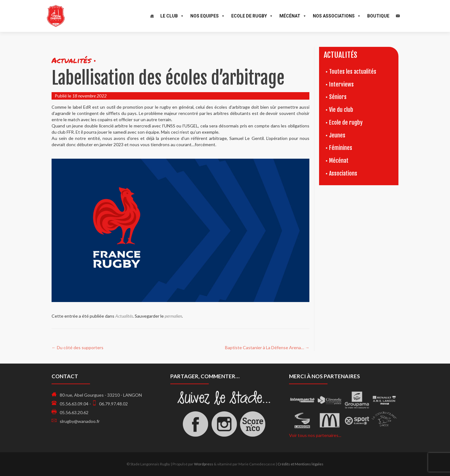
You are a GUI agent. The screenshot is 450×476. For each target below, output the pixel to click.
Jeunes (337, 135)
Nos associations (337, 16)
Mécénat (293, 16)
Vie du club (341, 110)
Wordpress (204, 464)
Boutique (378, 16)
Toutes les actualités (353, 72)
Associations (343, 173)
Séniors (338, 97)
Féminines (341, 148)
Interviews (341, 84)
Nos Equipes (208, 16)
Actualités (124, 316)
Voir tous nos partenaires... (315, 435)
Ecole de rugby (346, 122)
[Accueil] (152, 16)
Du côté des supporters (77, 347)
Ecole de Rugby (252, 16)
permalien (173, 316)
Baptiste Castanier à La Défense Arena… (267, 347)
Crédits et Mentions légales (300, 464)
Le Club (172, 16)
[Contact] (398, 16)
